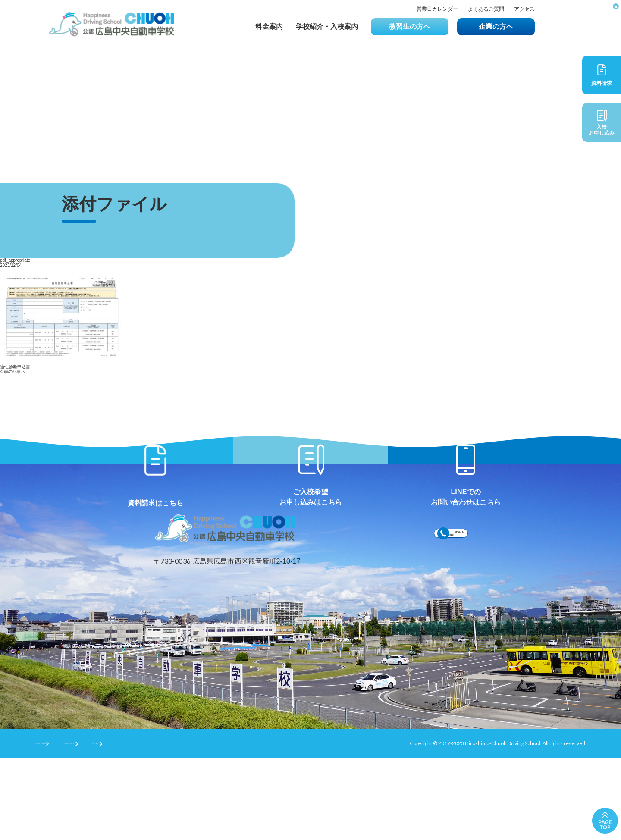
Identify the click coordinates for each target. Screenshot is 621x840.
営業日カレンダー (437, 9)
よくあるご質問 (486, 9)
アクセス (524, 9)
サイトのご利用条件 (58, 825)
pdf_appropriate (15, 260)
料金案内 (269, 27)
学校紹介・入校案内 (327, 27)
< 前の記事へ (13, 371)
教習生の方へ (410, 27)
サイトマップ (194, 825)
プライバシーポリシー (130, 825)
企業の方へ (496, 27)
